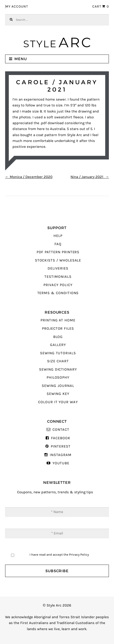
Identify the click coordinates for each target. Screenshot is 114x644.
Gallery (58, 345)
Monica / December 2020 (29, 177)
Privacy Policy (58, 285)
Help (58, 236)
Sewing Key (58, 394)
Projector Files (58, 329)
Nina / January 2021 (90, 177)
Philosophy (58, 378)
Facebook (61, 438)
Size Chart (58, 361)
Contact (61, 430)
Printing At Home (58, 320)
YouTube (61, 463)
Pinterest (61, 446)
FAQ (58, 244)
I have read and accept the (59, 555)
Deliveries (58, 268)
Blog (58, 337)
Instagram (61, 455)
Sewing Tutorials (58, 353)
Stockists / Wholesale (58, 260)
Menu (21, 59)
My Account (17, 7)
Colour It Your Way (58, 402)
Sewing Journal (58, 386)
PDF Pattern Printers (58, 252)
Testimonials (58, 277)
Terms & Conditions (58, 293)
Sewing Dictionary (58, 369)
